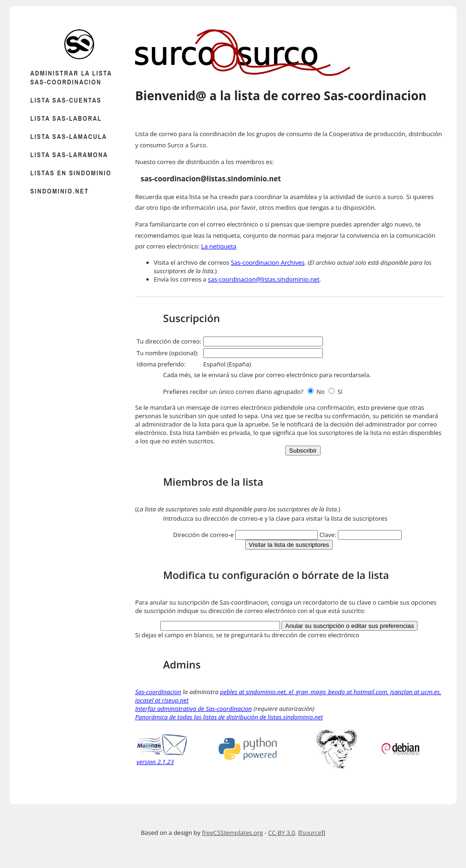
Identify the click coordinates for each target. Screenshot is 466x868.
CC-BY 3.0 (281, 833)
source (312, 833)
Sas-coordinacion (158, 692)
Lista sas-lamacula (69, 136)
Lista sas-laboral (66, 118)
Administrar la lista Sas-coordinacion (71, 77)
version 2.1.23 (162, 758)
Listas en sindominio (71, 173)
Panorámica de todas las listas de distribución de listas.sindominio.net (229, 717)
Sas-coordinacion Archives (267, 262)
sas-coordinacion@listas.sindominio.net (264, 279)
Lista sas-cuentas (66, 100)
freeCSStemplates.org (232, 833)
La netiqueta (219, 246)
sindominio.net (60, 191)
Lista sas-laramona (69, 155)
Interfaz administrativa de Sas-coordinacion (194, 709)
